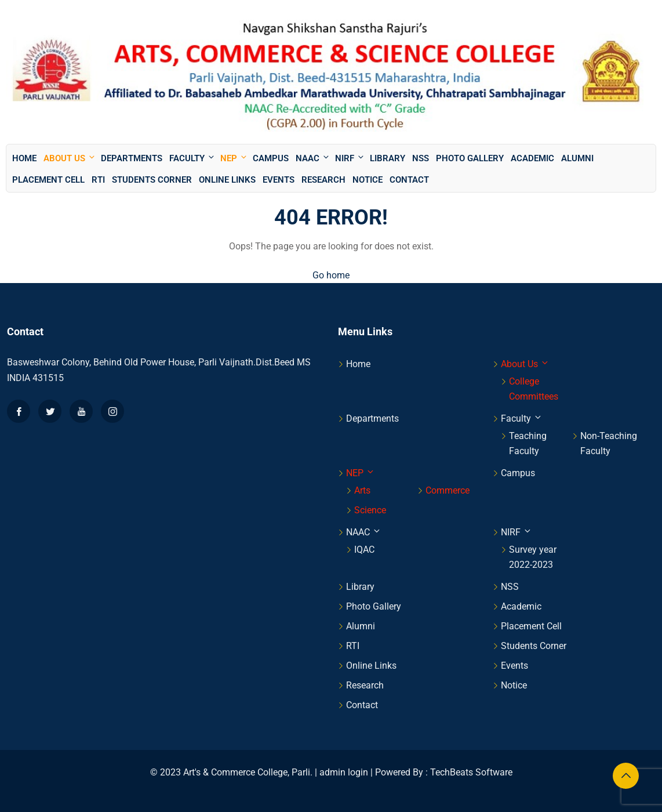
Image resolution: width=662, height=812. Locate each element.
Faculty (192, 158)
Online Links (227, 180)
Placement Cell (48, 180)
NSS (421, 158)
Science (370, 510)
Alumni (577, 158)
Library (388, 158)
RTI (98, 180)
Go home (331, 275)
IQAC (364, 550)
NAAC (313, 158)
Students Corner (152, 180)
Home (24, 158)
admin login (344, 772)
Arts (362, 490)
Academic (532, 158)
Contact (409, 180)
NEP (234, 158)
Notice (368, 180)
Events (279, 180)
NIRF (350, 158)
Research (323, 180)
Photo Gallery (470, 158)
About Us (70, 158)
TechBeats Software (471, 772)
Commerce (448, 490)
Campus (271, 158)
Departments (132, 158)
